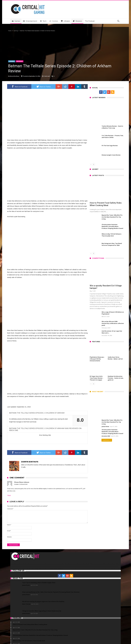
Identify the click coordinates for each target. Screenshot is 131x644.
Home (13, 31)
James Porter (102, 426)
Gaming (19, 31)
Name (12, 510)
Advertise (60, 639)
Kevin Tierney (26, 590)
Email (12, 516)
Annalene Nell (103, 436)
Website (13, 523)
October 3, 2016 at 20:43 (24, 470)
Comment (13, 494)
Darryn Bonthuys (18, 76)
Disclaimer (90, 639)
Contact (50, 639)
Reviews (23, 61)
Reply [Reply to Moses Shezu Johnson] (12, 481)
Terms (68, 639)
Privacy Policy (79, 639)
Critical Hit (41, 639)
